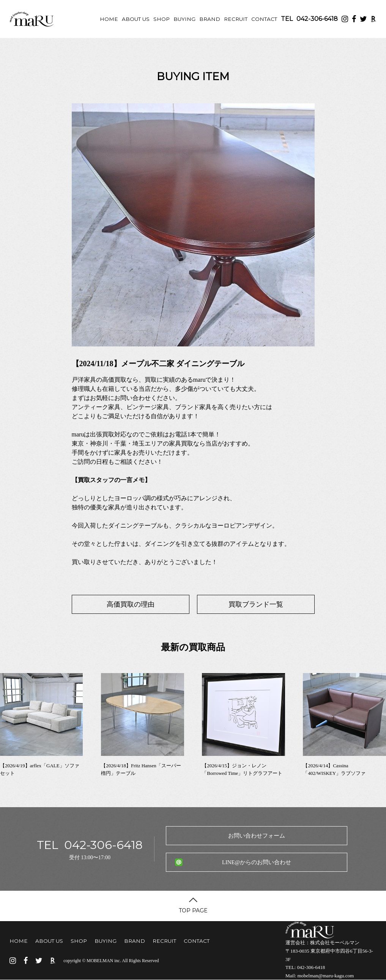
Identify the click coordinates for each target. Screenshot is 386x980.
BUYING (184, 19)
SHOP (161, 19)
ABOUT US (136, 19)
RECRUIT (236, 19)
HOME (109, 19)
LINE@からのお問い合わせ (257, 862)
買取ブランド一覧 (256, 604)
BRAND (210, 19)
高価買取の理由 (131, 604)
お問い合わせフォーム (257, 836)
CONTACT (264, 19)
